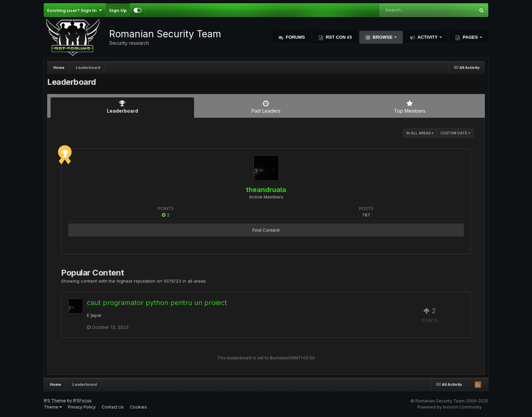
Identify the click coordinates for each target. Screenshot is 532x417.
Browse (383, 37)
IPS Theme (55, 401)
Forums (295, 37)
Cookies (138, 407)
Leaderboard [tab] (122, 107)
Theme (53, 407)
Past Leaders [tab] (266, 107)
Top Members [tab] (410, 107)
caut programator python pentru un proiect (157, 303)
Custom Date (455, 133)
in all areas (420, 133)
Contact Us (113, 407)
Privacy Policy (82, 407)
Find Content (266, 230)
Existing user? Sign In (74, 10)
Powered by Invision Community (450, 407)
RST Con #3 (338, 37)
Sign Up (118, 10)
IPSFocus (82, 401)
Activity (427, 37)
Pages (470, 37)
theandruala (266, 190)
